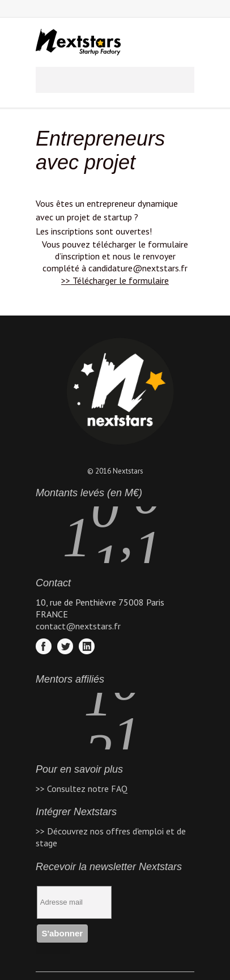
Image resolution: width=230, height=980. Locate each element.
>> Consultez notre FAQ (82, 789)
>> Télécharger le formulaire (115, 280)
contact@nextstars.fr (78, 626)
